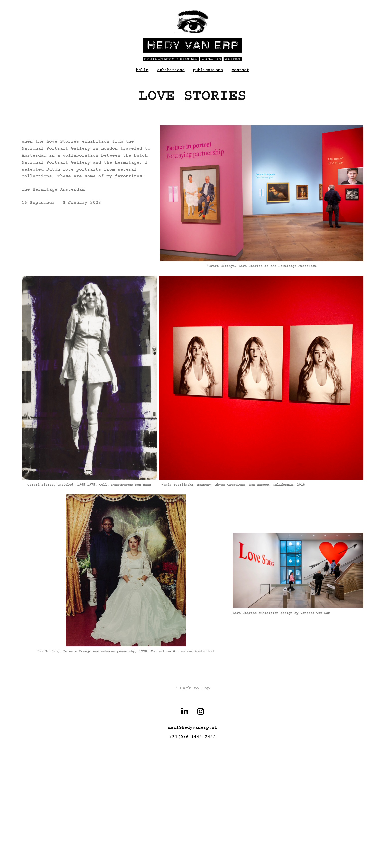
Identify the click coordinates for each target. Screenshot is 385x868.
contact (240, 70)
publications (208, 70)
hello (142, 70)
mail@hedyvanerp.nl (192, 727)
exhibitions (171, 70)
